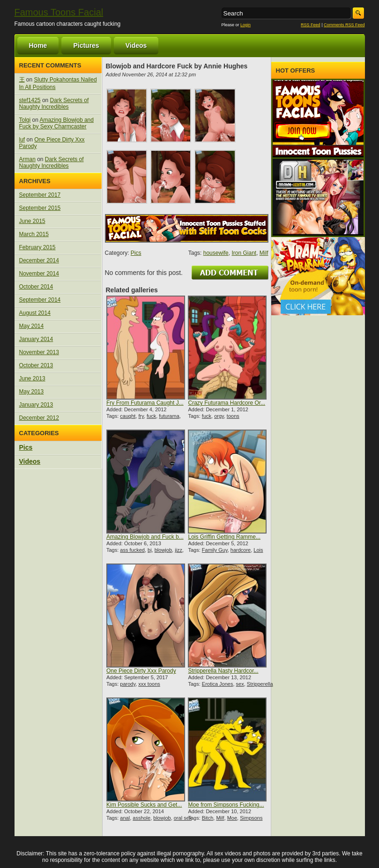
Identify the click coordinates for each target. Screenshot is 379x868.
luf (22, 140)
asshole (141, 818)
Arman (27, 159)
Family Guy (215, 550)
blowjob (163, 550)
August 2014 (35, 313)
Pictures (86, 45)
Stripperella (260, 684)
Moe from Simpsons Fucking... (226, 805)
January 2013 (36, 405)
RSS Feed (311, 25)
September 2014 (40, 300)
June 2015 (32, 221)
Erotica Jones (218, 684)
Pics (26, 447)
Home (38, 45)
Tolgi (25, 120)
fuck (151, 416)
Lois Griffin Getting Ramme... (224, 537)
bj (150, 550)
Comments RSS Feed (344, 25)
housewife (216, 253)
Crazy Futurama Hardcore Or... (227, 403)
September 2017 (40, 195)
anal (125, 818)
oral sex (183, 818)
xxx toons (149, 684)
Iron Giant (244, 253)
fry (141, 416)
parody (128, 684)
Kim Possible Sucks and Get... (144, 805)
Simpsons (251, 818)
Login (245, 25)
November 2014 (39, 274)
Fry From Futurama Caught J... (145, 403)
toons (233, 416)
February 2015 (37, 247)
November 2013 (39, 352)
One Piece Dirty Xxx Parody (141, 671)
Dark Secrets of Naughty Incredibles (54, 104)
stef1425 (30, 100)
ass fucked (132, 550)
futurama (169, 416)
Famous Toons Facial (59, 12)
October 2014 (36, 287)
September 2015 (40, 208)
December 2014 (39, 260)
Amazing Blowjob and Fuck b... (145, 537)
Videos (136, 45)
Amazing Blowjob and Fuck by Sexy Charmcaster (56, 123)
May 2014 (32, 326)
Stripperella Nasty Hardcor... (223, 671)
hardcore (241, 550)
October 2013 (36, 365)
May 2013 (32, 392)
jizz (178, 550)
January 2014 (36, 339)
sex (240, 684)
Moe (232, 818)
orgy (219, 416)
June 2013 (32, 378)
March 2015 (34, 234)
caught (128, 416)
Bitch (208, 818)
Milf (264, 253)
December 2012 (39, 418)
